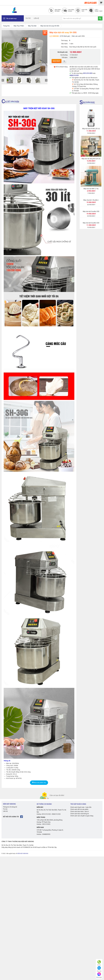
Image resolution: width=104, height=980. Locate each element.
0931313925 (46, 824)
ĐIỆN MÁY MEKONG (23, 854)
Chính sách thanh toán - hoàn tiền (81, 807)
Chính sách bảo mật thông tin (80, 814)
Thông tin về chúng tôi (10, 807)
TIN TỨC (28, 18)
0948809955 (46, 834)
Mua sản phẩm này (39, 783)
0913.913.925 (88, 73)
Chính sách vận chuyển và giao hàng (82, 816)
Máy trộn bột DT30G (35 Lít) (91, 129)
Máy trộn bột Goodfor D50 (91, 211)
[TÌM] (100, 18)
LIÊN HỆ (36, 18)
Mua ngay (57, 61)
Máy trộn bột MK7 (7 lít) (91, 189)
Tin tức (5, 809)
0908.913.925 (74, 75)
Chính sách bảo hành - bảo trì (80, 811)
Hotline (99, 963)
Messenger (99, 975)
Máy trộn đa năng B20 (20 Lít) (91, 159)
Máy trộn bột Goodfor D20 (91, 223)
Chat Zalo (99, 969)
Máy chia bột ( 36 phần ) (91, 200)
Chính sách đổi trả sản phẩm (79, 809)
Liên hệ (5, 811)
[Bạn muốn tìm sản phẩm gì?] (80, 18)
